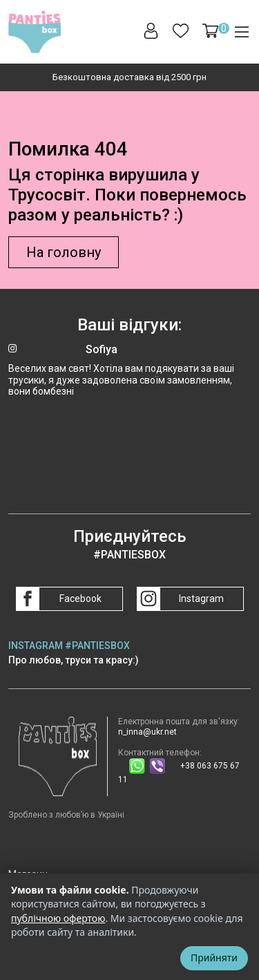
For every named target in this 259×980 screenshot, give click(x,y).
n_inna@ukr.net (147, 732)
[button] (210, 31)
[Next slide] (247, 77)
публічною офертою (58, 918)
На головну (64, 252)
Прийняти (214, 958)
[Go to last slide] (12, 77)
